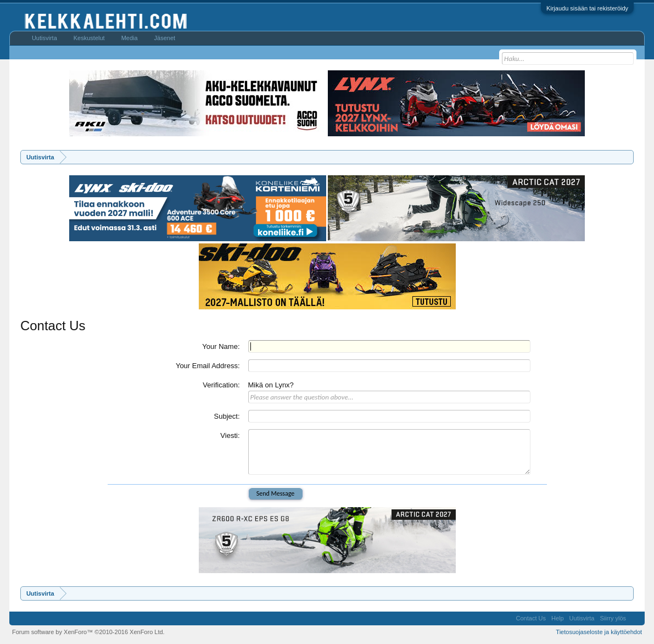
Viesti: (230, 435)
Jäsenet (165, 38)
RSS (635, 618)
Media (130, 38)
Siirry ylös (613, 618)
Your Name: (221, 346)
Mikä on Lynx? (271, 385)
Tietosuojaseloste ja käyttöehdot (599, 632)
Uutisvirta (44, 38)
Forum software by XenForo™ (88, 632)
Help (558, 618)
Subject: (227, 416)
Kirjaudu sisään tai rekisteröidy (587, 8)
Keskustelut (89, 38)
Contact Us (531, 618)
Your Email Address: (208, 366)
